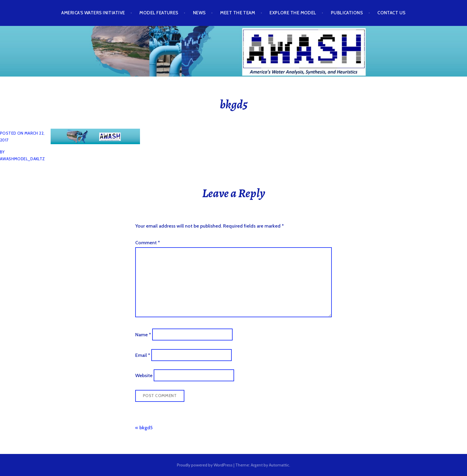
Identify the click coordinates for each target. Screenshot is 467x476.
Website (144, 375)
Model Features (159, 13)
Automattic (279, 465)
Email (143, 355)
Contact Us (391, 13)
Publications (347, 13)
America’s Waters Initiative (93, 13)
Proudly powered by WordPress (205, 465)
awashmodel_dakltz (22, 159)
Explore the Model (293, 13)
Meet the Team (238, 13)
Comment (148, 243)
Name (143, 335)
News (199, 13)
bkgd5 (146, 428)
